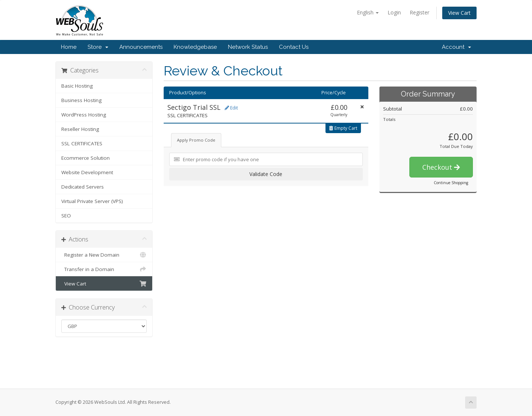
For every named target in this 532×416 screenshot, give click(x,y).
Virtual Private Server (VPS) (92, 201)
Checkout (441, 167)
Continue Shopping (451, 183)
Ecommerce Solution (86, 158)
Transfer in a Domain (104, 269)
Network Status (248, 47)
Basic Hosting (77, 86)
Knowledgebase (195, 47)
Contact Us (294, 47)
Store (98, 47)
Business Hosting (81, 100)
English (368, 12)
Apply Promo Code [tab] (196, 140)
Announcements (141, 47)
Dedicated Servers (83, 187)
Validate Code (266, 174)
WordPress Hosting (84, 115)
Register (420, 12)
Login (394, 12)
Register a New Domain (104, 255)
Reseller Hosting (80, 129)
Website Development (87, 172)
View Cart (459, 13)
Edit (231, 108)
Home (69, 47)
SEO (66, 216)
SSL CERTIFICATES (82, 143)
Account (456, 47)
